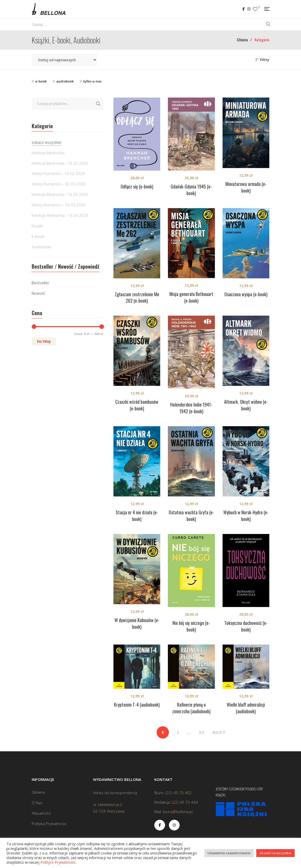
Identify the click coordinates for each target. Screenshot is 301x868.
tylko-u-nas (92, 81)
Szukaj (98, 104)
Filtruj (44, 341)
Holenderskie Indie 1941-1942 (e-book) (191, 408)
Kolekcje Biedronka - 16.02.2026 (60, 163)
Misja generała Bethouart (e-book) (191, 297)
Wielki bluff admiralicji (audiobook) (246, 708)
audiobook (65, 81)
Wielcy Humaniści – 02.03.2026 (59, 184)
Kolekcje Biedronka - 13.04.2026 (60, 215)
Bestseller (40, 283)
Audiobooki (41, 247)
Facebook (244, 9)
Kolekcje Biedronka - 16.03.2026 (60, 194)
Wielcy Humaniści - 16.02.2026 (58, 173)
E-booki (38, 236)
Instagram (249, 9)
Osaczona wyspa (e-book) (246, 294)
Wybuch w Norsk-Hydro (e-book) (246, 516)
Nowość (38, 293)
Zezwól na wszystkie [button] (275, 853)
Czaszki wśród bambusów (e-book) (137, 405)
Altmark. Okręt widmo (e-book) (246, 405)
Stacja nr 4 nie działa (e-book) (137, 516)
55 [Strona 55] (202, 732)
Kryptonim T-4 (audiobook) (137, 705)
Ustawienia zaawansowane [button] (229, 853)
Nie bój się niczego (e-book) (191, 626)
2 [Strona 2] (178, 732)
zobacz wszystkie (47, 142)
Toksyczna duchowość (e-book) (246, 626)
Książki (37, 226)
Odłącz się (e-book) (137, 186)
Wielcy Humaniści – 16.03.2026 (59, 205)
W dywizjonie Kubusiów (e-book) (137, 623)
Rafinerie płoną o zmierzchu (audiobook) (191, 708)
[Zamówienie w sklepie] (64, 60)
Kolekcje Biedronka (48, 153)
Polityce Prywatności (58, 862)
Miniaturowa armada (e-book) (246, 187)
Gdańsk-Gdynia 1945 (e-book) (191, 190)
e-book (41, 81)
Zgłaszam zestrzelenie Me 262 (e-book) (137, 298)
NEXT (219, 732)
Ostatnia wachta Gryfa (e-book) (191, 516)
